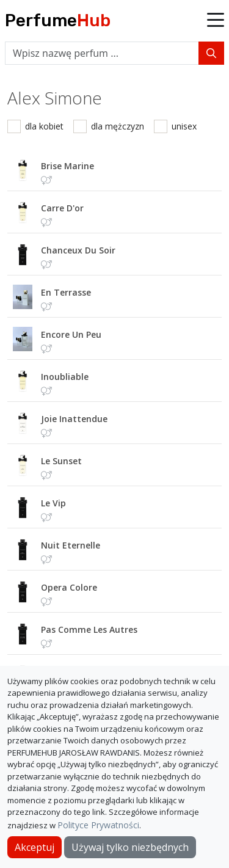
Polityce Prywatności (98, 825)
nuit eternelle (71, 545)
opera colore (69, 587)
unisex (184, 126)
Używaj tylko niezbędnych (130, 847)
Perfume (58, 20)
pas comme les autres (89, 629)
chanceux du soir (78, 250)
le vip (53, 503)
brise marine (67, 166)
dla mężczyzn (118, 126)
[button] (216, 21)
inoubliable (65, 377)
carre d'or (62, 208)
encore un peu (71, 334)
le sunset (61, 461)
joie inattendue (74, 419)
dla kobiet (44, 126)
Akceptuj (35, 847)
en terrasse (66, 292)
